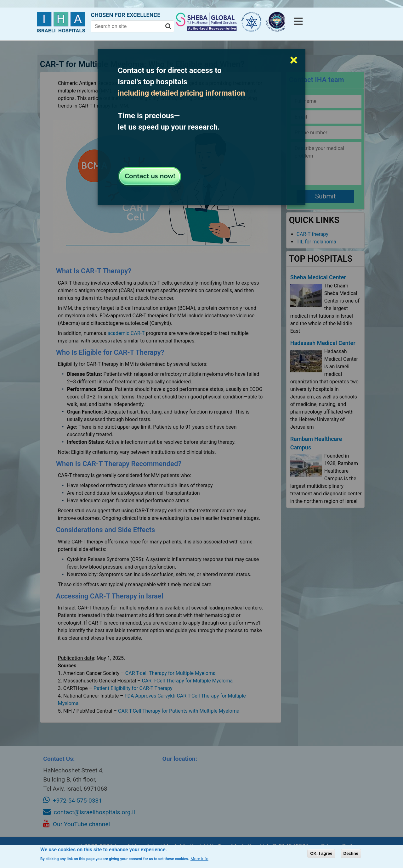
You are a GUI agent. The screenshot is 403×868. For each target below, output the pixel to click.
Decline (351, 853)
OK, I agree (321, 853)
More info (199, 859)
